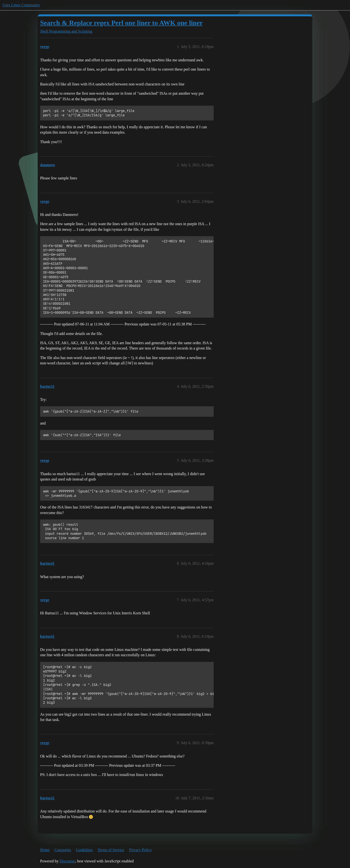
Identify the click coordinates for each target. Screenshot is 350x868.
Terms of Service (111, 850)
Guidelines (84, 850)
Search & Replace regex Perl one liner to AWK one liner (121, 23)
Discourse (67, 861)
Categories (63, 850)
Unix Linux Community (21, 5)
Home (45, 850)
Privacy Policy (140, 850)
